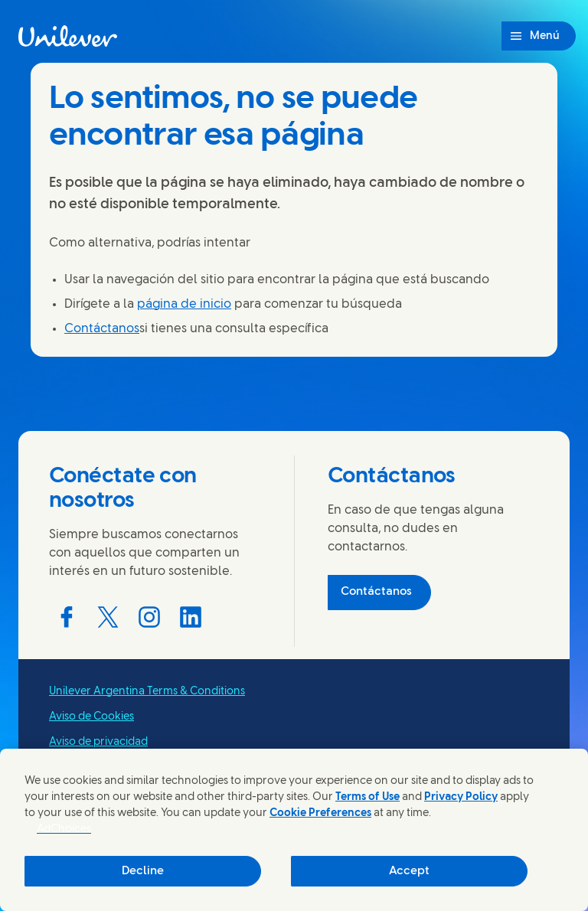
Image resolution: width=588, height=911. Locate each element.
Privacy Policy (461, 797)
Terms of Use (367, 797)
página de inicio (184, 304)
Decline (143, 871)
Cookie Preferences (320, 813)
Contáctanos (102, 329)
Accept (409, 871)
